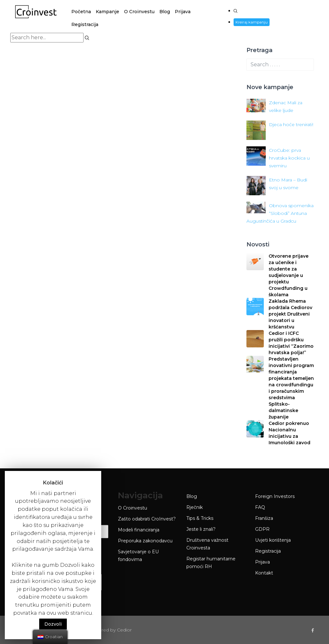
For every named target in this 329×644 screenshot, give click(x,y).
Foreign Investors (275, 496)
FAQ (260, 507)
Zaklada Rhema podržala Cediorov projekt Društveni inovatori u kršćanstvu (290, 314)
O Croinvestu (139, 12)
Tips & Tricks (200, 518)
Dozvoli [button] (53, 624)
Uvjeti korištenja (273, 540)
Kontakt (264, 573)
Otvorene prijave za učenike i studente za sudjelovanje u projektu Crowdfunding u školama (289, 275)
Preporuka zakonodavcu (145, 541)
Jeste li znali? (201, 529)
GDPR (262, 529)
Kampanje (107, 12)
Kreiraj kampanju (252, 22)
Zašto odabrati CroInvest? (147, 519)
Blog (165, 12)
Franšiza (264, 518)
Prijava (183, 12)
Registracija (85, 24)
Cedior (124, 630)
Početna (81, 12)
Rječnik (195, 507)
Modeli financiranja (139, 530)
